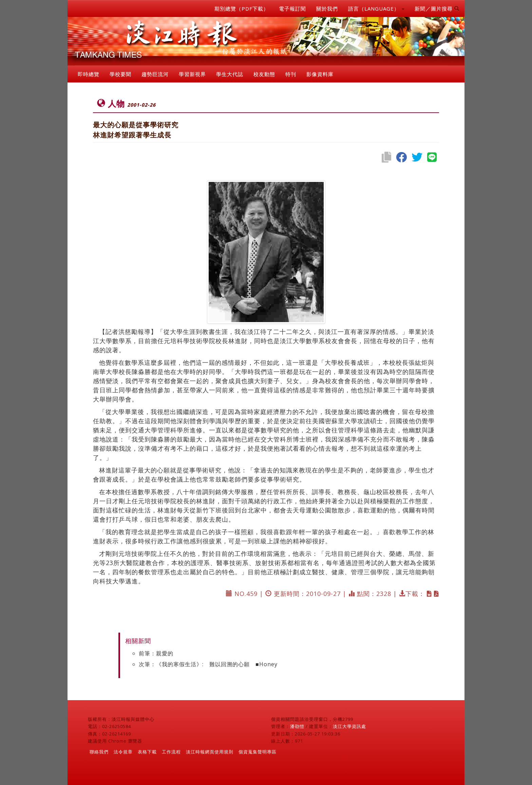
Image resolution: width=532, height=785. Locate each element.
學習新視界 (192, 74)
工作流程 (171, 752)
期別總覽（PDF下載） (242, 8)
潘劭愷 (297, 726)
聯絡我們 (99, 752)
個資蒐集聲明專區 (258, 752)
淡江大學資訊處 (349, 726)
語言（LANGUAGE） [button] (376, 8)
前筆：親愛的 (156, 653)
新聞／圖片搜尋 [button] (437, 8)
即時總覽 (89, 74)
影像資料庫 (320, 74)
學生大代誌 (230, 74)
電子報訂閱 (292, 8)
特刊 (291, 74)
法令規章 (123, 752)
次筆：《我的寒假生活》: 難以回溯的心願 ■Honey (208, 664)
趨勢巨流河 (155, 74)
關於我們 (327, 8)
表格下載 (147, 752)
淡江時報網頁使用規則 (210, 752)
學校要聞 (120, 74)
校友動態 (264, 74)
